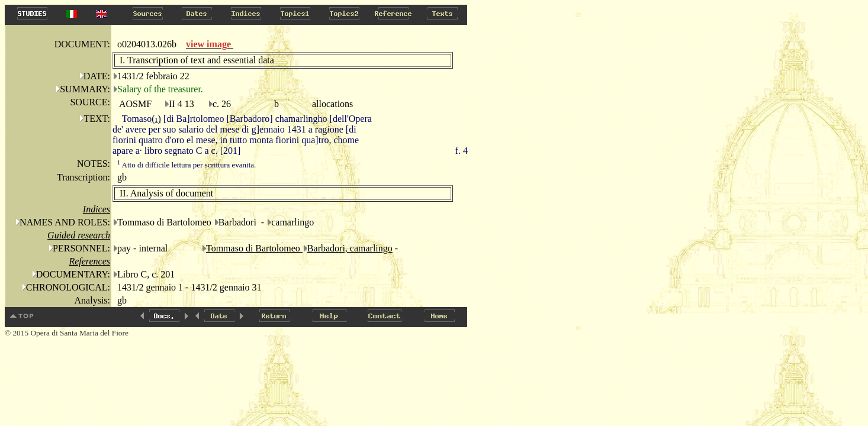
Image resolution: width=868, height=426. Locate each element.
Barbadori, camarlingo (350, 248)
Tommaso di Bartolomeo (254, 248)
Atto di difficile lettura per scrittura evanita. (187, 165)
